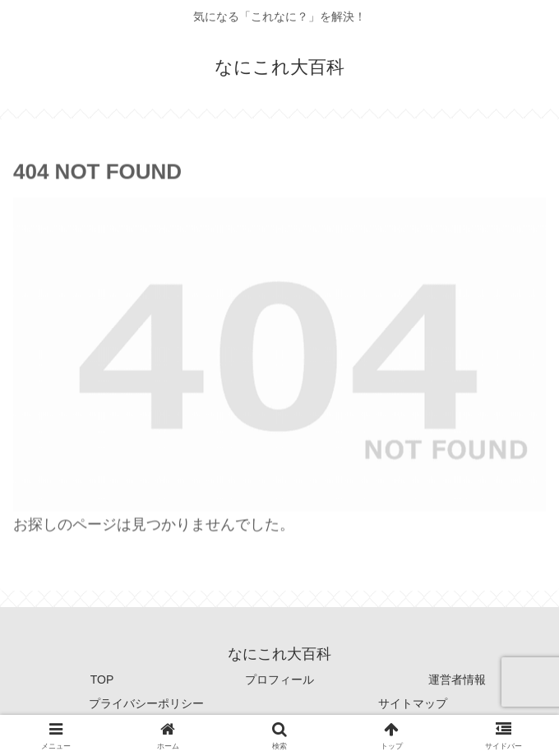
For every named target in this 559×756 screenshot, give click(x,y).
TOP (102, 679)
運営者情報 (457, 679)
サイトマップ (413, 703)
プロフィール (279, 679)
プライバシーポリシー (146, 703)
